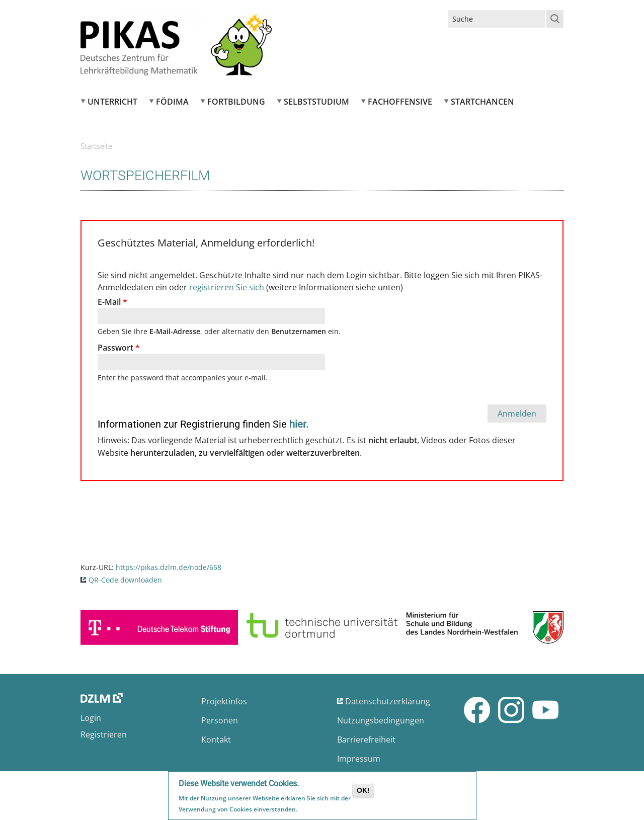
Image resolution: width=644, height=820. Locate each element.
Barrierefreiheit (366, 740)
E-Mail (112, 302)
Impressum (359, 759)
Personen (220, 720)
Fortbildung (236, 102)
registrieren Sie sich (227, 287)
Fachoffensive (400, 102)
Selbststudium (316, 102)
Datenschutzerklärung (388, 701)
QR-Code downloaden (125, 580)
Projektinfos (224, 701)
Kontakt (216, 740)
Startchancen (482, 102)
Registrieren (104, 734)
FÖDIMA (172, 102)
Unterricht (112, 102)
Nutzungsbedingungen (381, 720)
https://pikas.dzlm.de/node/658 (169, 567)
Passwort (119, 348)
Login (91, 718)
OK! (363, 791)
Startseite (96, 146)
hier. (299, 424)
